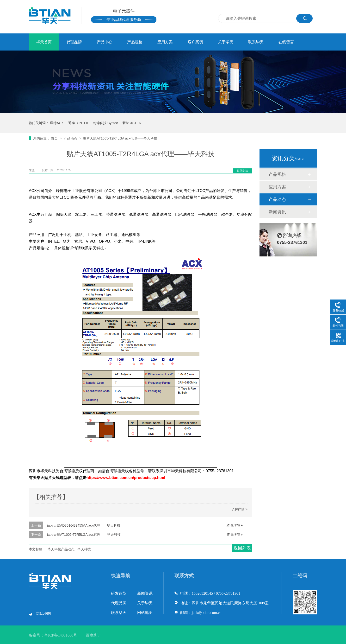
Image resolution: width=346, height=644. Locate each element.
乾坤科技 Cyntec (105, 123)
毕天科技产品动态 (61, 549)
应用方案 (165, 42)
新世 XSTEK (132, 123)
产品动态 (71, 138)
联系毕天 (256, 42)
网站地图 (43, 614)
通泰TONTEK (78, 123)
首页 (55, 138)
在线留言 (286, 42)
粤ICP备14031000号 (61, 635)
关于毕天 (226, 42)
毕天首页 (44, 42)
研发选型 (119, 593)
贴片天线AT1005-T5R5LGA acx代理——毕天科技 (84, 535)
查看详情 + (235, 525)
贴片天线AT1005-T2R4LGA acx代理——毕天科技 (120, 138)
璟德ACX (57, 123)
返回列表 (243, 171)
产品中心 (105, 42)
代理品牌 (74, 42)
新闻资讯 (277, 212)
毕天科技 (84, 549)
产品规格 (135, 42)
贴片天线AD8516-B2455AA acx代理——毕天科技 (83, 525)
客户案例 (195, 42)
